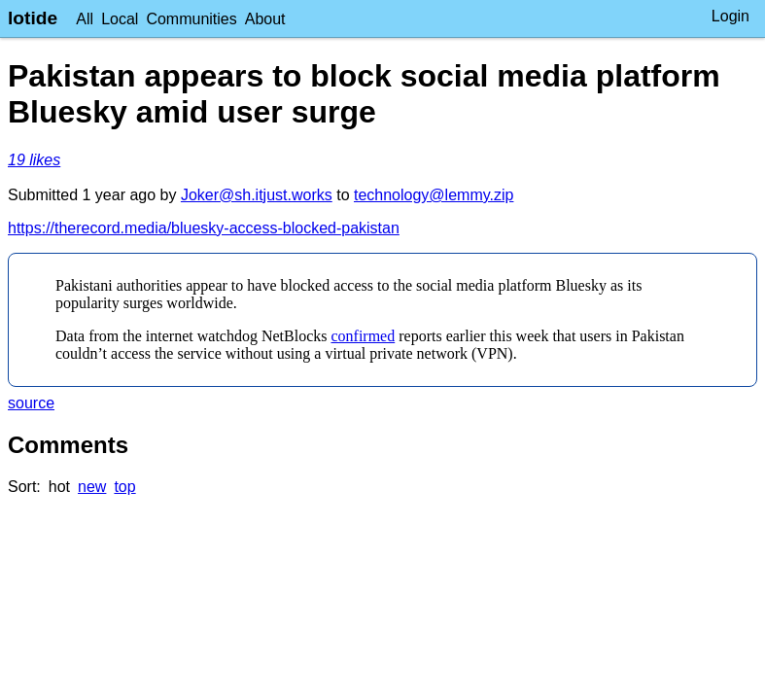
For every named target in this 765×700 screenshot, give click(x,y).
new (92, 487)
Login (730, 16)
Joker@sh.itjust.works (257, 195)
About (265, 19)
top (124, 487)
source (31, 403)
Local (120, 19)
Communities (191, 19)
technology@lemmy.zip (434, 195)
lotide (33, 18)
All (85, 19)
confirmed (363, 336)
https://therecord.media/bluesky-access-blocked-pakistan (204, 228)
